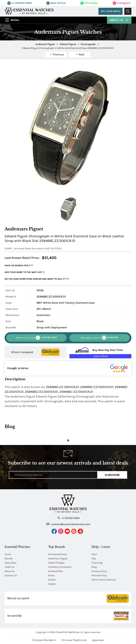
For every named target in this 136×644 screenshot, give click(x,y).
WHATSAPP (100, 338)
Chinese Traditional (74, 640)
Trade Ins (10, 567)
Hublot (52, 584)
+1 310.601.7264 (19, 3)
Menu (15, 20)
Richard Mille (56, 571)
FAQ (94, 559)
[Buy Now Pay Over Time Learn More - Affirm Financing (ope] (100, 352)
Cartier (52, 580)
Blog (94, 567)
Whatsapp (89, 3)
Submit (128, 11)
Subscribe (112, 475)
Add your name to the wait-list (24, 272)
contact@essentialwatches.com (68, 524)
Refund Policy (99, 575)
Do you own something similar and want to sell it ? (37, 279)
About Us (119, 20)
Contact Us (11, 575)
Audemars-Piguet (58, 559)
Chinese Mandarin (44, 640)
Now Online (56, 3)
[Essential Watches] (29, 11)
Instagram (122, 3)
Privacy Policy (99, 571)
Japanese (98, 640)
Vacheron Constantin (60, 567)
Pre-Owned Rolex (57, 554)
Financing (97, 563)
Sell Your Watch (110, 11)
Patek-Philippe (56, 563)
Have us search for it (19, 265)
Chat (94, 554)
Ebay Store (11, 563)
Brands (9, 559)
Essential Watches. (68, 632)
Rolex (51, 575)
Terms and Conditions (104, 580)
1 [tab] (68, 440)
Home (8, 554)
